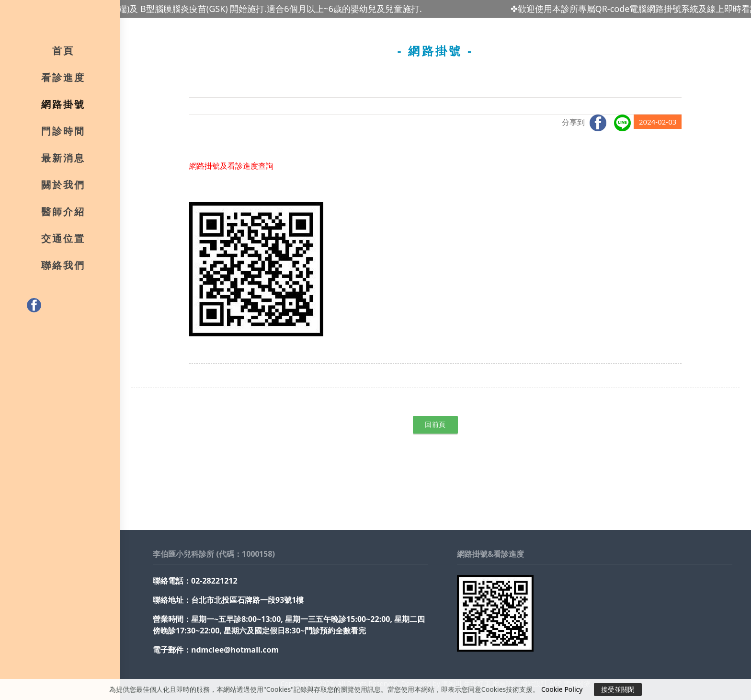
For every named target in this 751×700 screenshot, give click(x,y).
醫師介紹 (63, 214)
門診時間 (63, 134)
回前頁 (435, 425)
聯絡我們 (63, 268)
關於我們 (63, 188)
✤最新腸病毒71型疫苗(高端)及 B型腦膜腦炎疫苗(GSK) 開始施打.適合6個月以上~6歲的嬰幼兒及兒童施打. (229, 9)
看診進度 (63, 80)
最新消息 (63, 161)
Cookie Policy (562, 689)
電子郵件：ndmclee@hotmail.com (216, 650)
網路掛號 (63, 107)
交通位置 (63, 241)
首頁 (63, 53)
